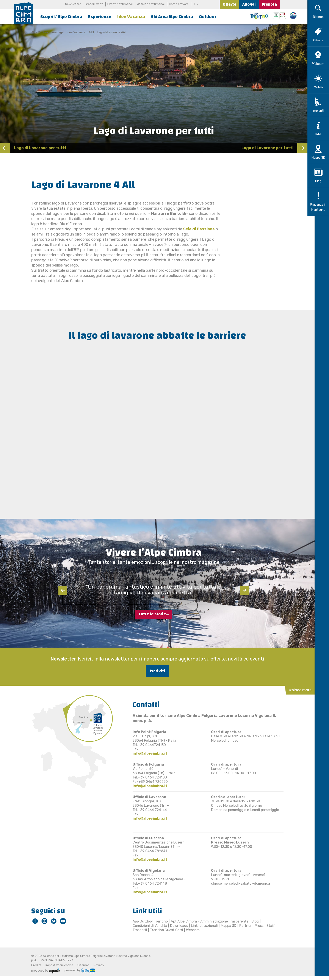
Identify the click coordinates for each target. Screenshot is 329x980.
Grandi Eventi (94, 4)
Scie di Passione (195, 229)
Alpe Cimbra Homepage (44, 32)
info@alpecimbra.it (146, 753)
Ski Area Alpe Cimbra (172, 17)
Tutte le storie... (154, 614)
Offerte (230, 4)
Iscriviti (154, 671)
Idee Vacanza (131, 17)
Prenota (269, 4)
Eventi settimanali (120, 4)
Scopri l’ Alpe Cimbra (61, 17)
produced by (42, 971)
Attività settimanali (151, 4)
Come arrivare (179, 4)
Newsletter (73, 4)
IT (194, 4)
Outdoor (208, 17)
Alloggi (249, 4)
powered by (76, 971)
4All (88, 32)
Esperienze (100, 17)
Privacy (95, 965)
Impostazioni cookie (56, 965)
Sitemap (80, 965)
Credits (33, 965)
